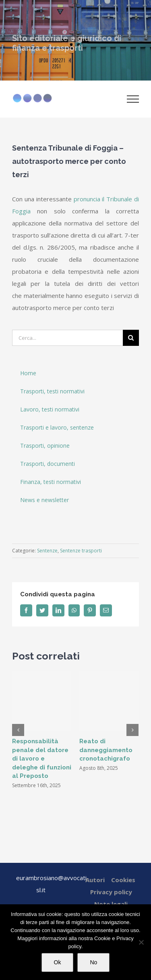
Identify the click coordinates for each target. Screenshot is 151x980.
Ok (58, 962)
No (93, 962)
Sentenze (47, 551)
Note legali (111, 904)
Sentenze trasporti (81, 551)
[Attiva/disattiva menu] (133, 99)
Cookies (123, 880)
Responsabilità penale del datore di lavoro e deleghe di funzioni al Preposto (42, 759)
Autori (95, 880)
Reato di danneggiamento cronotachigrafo (106, 750)
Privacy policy (111, 892)
